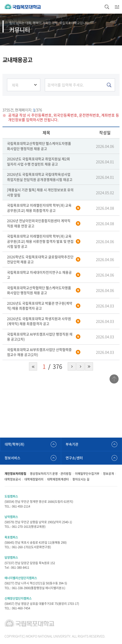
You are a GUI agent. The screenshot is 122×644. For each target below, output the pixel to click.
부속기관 (72, 444)
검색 (107, 7)
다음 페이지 (72, 366)
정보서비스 (12, 458)
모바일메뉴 (117, 7)
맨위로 (114, 379)
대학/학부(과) (14, 444)
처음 (33, 366)
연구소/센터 (74, 458)
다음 (80, 366)
